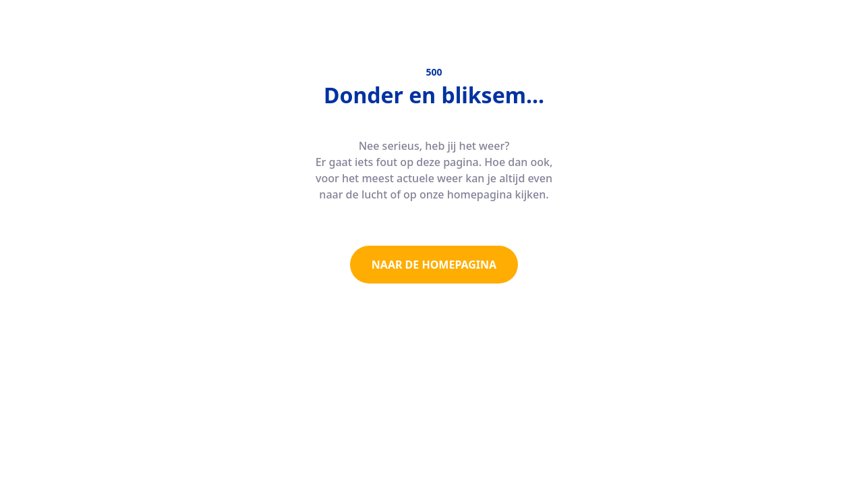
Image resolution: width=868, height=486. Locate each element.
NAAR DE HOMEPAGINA (434, 265)
